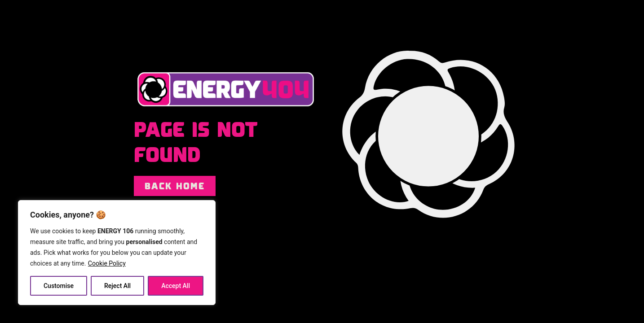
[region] (117, 253)
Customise (59, 286)
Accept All (176, 286)
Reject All (117, 286)
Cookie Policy (107, 263)
